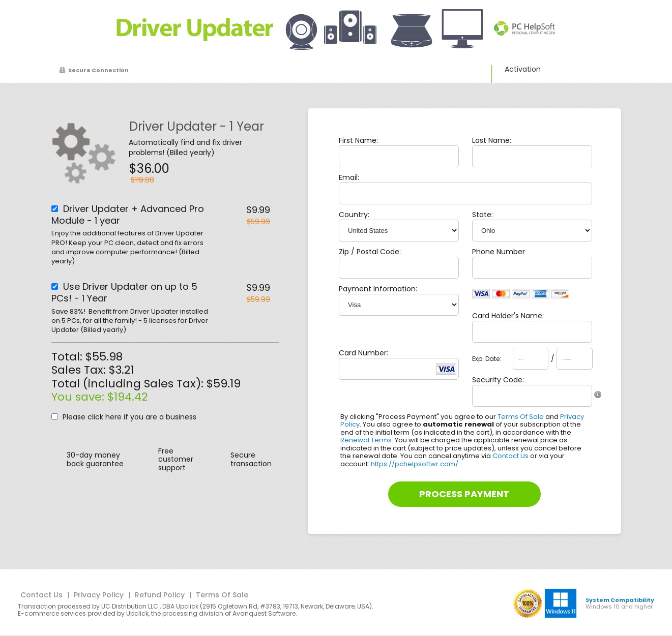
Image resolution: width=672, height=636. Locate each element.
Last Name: (492, 140)
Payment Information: (378, 289)
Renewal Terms (366, 440)
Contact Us (510, 456)
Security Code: (498, 380)
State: (483, 215)
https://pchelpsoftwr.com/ (415, 464)
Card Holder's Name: (508, 316)
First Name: (358, 140)
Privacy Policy (99, 595)
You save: (79, 397)
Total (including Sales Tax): (129, 384)
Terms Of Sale (521, 417)
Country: (354, 215)
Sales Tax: (79, 370)
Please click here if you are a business (129, 417)
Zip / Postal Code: (370, 252)
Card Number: (363, 353)
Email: (349, 177)
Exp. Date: (487, 359)
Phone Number (499, 252)
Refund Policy (160, 595)
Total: (68, 357)
